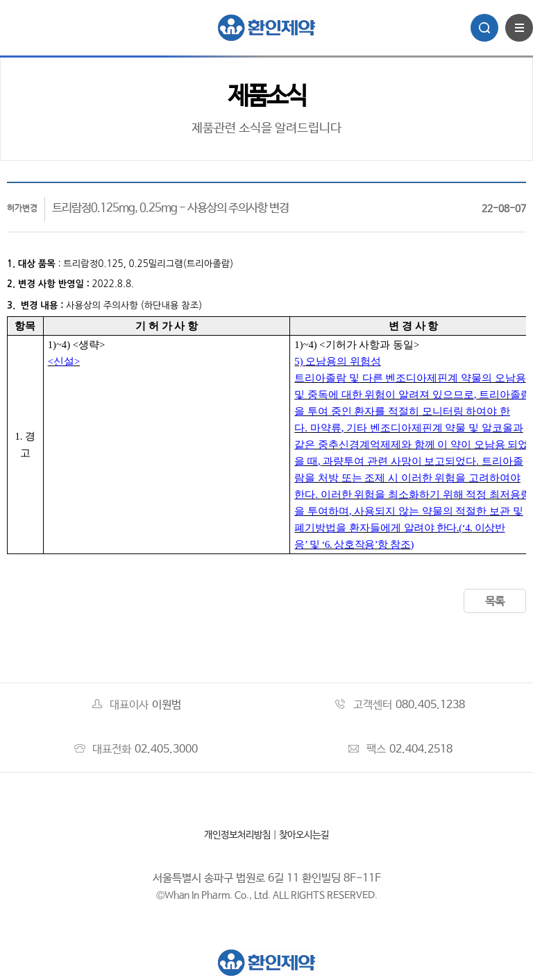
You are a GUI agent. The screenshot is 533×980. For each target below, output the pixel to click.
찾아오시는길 (304, 835)
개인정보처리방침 (237, 835)
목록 (495, 602)
